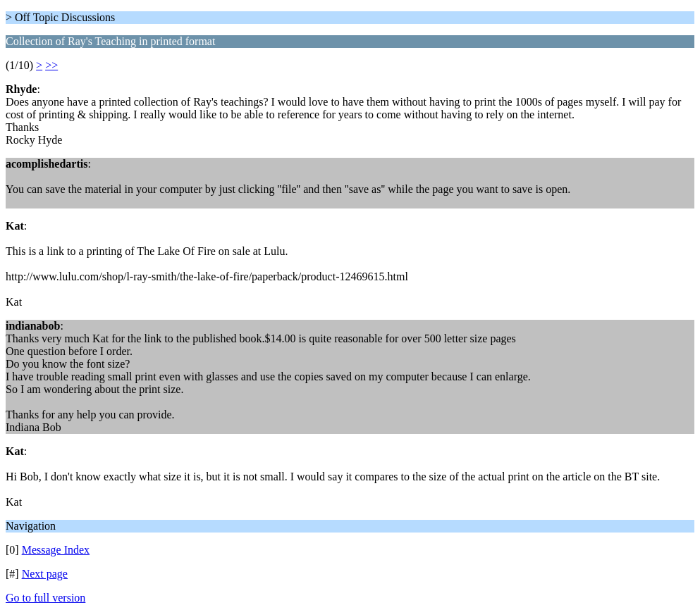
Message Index (56, 550)
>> (51, 65)
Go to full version (45, 598)
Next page (45, 574)
